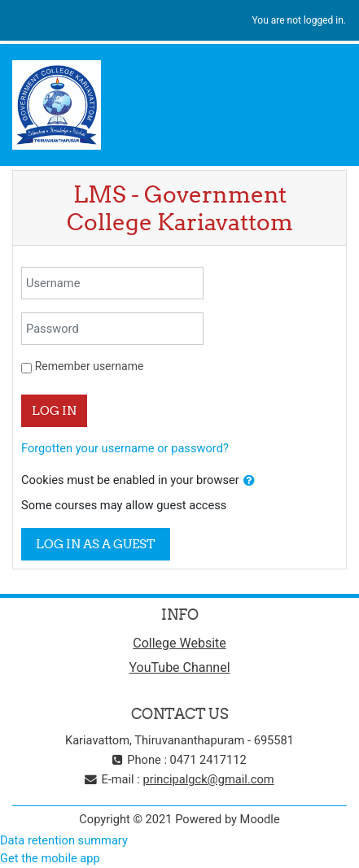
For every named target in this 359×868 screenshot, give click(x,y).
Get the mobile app (50, 858)
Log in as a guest (96, 544)
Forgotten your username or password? (125, 448)
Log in (54, 410)
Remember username (90, 366)
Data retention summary (64, 840)
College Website (179, 643)
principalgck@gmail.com (209, 779)
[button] (249, 481)
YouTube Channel (179, 667)
